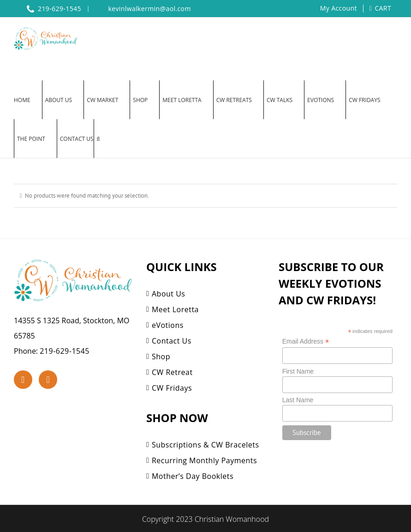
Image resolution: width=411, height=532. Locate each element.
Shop (161, 357)
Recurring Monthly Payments (204, 460)
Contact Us (172, 341)
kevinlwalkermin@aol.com (149, 9)
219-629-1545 (65, 351)
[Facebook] (23, 380)
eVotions (168, 325)
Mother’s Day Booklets (193, 476)
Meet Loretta (175, 309)
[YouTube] (48, 380)
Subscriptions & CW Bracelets (205, 445)
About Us (169, 294)
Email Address (306, 342)
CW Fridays (172, 388)
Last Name (298, 400)
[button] (98, 139)
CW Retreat (172, 372)
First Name (298, 371)
